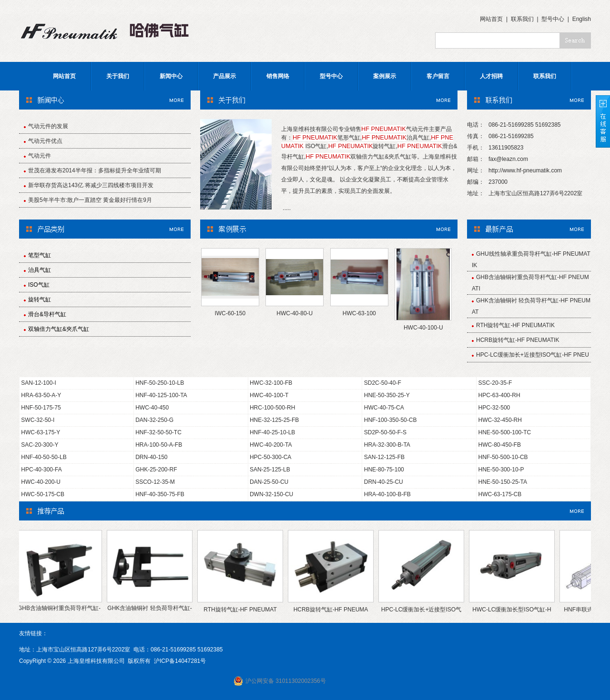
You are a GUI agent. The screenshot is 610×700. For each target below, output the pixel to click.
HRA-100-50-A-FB (159, 445)
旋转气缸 (40, 300)
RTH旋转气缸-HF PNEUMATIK (515, 325)
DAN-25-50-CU (269, 482)
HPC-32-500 (494, 408)
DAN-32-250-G (154, 420)
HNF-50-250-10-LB (160, 383)
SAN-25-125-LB (270, 470)
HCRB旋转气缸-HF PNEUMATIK (518, 340)
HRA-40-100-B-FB (387, 494)
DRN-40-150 (151, 457)
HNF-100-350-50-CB (391, 420)
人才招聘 (491, 76)
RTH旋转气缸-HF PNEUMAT (243, 610)
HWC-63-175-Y (41, 432)
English (582, 19)
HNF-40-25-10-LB (272, 432)
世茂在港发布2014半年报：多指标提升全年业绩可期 (95, 170)
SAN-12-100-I (38, 383)
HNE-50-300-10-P (501, 470)
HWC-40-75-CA (384, 408)
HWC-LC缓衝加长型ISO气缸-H (514, 610)
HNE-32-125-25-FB (274, 420)
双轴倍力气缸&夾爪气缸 (59, 329)
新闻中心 (171, 76)
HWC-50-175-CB (43, 494)
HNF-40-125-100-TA (161, 395)
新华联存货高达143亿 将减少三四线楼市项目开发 (91, 185)
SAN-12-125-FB (384, 457)
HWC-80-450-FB (500, 445)
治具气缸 (40, 270)
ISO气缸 (39, 285)
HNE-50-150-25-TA (503, 482)
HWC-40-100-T (269, 395)
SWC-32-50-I (38, 420)
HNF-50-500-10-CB (503, 457)
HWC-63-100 (359, 313)
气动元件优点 (45, 141)
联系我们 (522, 19)
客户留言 (438, 76)
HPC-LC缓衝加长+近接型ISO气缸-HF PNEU (533, 355)
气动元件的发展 (48, 126)
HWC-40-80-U (295, 313)
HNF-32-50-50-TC (158, 432)
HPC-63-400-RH (499, 395)
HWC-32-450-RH (500, 420)
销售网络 (278, 76)
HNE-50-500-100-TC (505, 432)
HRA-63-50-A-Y (41, 395)
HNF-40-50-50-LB (44, 457)
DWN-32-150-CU (271, 494)
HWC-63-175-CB (500, 494)
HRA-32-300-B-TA (387, 445)
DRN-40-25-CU (384, 482)
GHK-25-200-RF (156, 470)
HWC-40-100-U (423, 328)
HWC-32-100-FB (271, 383)
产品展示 (224, 76)
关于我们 (118, 76)
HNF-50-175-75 (41, 408)
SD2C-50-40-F (383, 383)
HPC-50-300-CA (270, 457)
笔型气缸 (40, 255)
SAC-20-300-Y (40, 445)
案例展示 (385, 76)
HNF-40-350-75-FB (160, 494)
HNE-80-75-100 (384, 470)
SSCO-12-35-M (155, 482)
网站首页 (491, 19)
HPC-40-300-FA (41, 470)
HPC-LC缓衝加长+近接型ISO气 (424, 610)
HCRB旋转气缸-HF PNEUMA (334, 610)
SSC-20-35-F (495, 383)
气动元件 (40, 156)
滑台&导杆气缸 (47, 314)
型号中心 (553, 19)
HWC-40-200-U (41, 482)
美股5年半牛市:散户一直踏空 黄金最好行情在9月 (90, 200)
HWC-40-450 (152, 408)
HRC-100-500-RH (272, 408)
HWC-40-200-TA (271, 445)
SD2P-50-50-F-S (385, 432)
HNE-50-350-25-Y (387, 395)
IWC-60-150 (230, 313)
